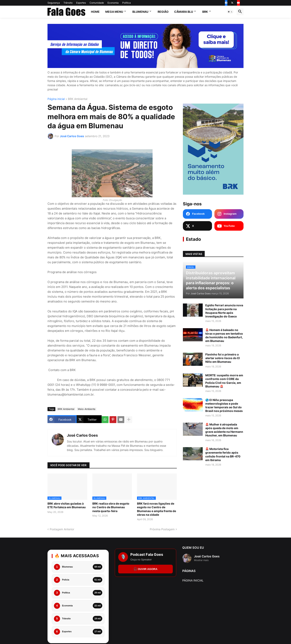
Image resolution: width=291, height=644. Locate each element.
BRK (205, 12)
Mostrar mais (201, 560)
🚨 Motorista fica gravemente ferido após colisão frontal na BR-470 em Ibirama (223, 455)
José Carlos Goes (82, 435)
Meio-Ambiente (87, 409)
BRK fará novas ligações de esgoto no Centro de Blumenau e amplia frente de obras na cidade (157, 509)
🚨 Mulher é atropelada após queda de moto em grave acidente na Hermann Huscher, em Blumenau (224, 430)
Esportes (81, 3)
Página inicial (56, 99)
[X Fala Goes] (197, 226)
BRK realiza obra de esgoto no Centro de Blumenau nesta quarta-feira (111, 507)
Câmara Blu (184, 12)
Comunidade (97, 3)
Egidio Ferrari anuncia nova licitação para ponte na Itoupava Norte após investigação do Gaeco (224, 311)
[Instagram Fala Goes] (229, 214)
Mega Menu (114, 12)
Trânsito (68, 3)
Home (95, 12)
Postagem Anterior (62, 529)
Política (127, 3)
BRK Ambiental (78, 99)
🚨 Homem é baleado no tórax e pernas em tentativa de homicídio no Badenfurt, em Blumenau (224, 336)
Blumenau (140, 12)
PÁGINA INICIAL (193, 580)
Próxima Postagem (162, 529)
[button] (230, 12)
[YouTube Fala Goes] (229, 226)
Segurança (54, 3)
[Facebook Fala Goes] (197, 214)
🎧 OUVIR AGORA (146, 569)
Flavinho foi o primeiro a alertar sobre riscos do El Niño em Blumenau (223, 358)
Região (163, 12)
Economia (113, 3)
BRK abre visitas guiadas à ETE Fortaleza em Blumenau (67, 505)
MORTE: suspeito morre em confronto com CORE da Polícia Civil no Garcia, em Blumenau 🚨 (224, 381)
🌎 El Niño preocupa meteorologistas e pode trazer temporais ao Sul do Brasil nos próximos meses (224, 406)
